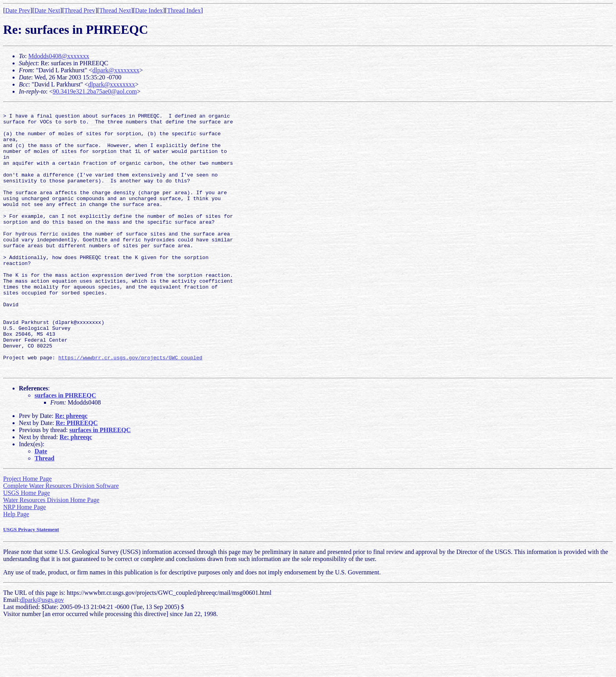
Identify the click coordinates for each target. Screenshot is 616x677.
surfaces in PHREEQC (65, 448)
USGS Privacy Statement (31, 582)
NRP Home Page (25, 560)
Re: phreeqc (71, 469)
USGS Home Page (27, 546)
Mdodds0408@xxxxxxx (59, 56)
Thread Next (115, 10)
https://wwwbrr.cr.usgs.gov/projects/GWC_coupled (130, 408)
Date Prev (18, 10)
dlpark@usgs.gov (42, 653)
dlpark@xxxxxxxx (116, 70)
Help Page (16, 567)
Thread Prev (80, 10)
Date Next (47, 10)
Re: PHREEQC (77, 476)
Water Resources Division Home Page (51, 553)
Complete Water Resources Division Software (61, 539)
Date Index (149, 10)
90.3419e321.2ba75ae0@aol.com (95, 91)
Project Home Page (27, 532)
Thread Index (184, 10)
